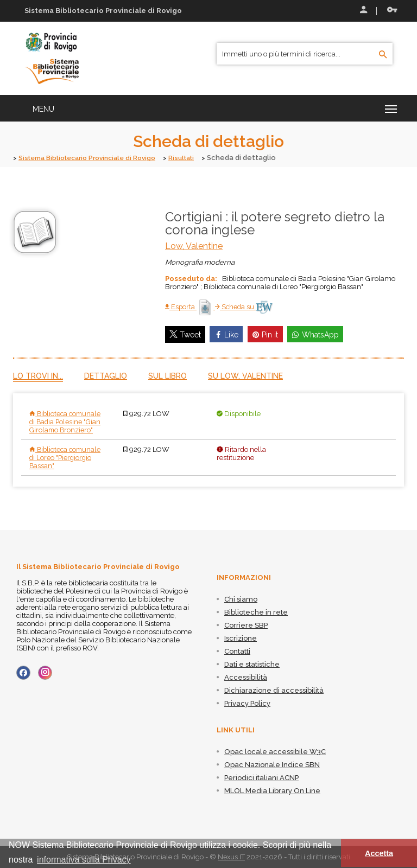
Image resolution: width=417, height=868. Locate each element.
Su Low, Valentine (245, 376)
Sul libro (168, 376)
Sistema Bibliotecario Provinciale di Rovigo (93, 158)
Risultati (195, 158)
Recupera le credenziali (392, 10)
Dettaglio (106, 376)
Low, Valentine (194, 245)
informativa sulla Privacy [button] (84, 860)
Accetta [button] (379, 853)
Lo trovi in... (38, 376)
